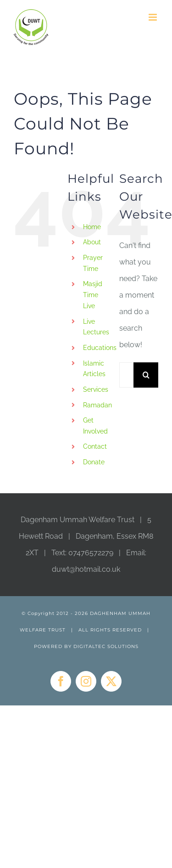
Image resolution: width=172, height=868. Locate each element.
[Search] (146, 375)
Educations (100, 348)
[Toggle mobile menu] (153, 17)
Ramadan (97, 405)
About (92, 242)
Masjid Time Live (93, 295)
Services (96, 389)
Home (92, 227)
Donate (94, 462)
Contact (95, 446)
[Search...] (126, 375)
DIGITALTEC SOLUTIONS (106, 646)
